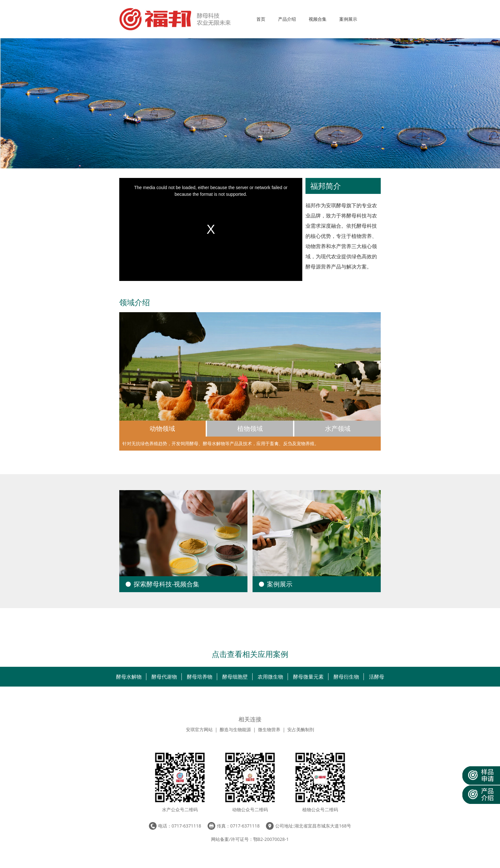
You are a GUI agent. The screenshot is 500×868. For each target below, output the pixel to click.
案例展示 (348, 19)
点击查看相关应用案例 (250, 655)
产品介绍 (287, 19)
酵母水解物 (129, 677)
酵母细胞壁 (235, 677)
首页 (261, 19)
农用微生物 (270, 677)
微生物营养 (269, 729)
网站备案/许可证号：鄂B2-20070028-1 (250, 839)
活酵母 (377, 677)
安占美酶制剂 (301, 729)
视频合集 (318, 19)
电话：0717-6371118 (180, 826)
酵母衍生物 (346, 677)
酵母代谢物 (164, 677)
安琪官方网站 (199, 729)
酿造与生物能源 (235, 729)
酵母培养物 (200, 677)
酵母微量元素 (308, 677)
